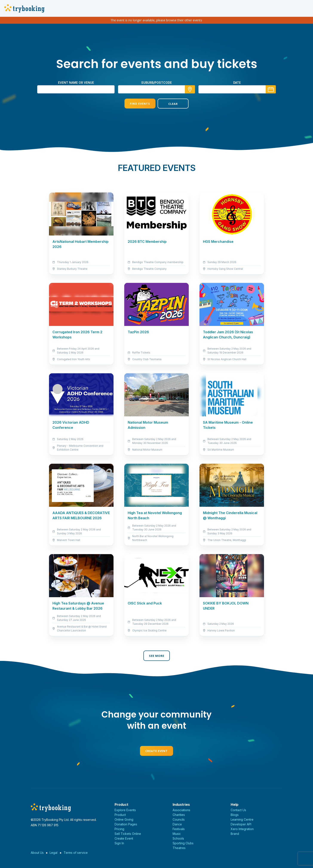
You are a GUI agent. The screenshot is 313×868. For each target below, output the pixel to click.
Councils (179, 819)
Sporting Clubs (183, 843)
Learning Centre (242, 819)
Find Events (140, 104)
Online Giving (124, 819)
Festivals (179, 829)
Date (237, 83)
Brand (235, 834)
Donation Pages (126, 824)
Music (177, 834)
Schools (178, 838)
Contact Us (238, 810)
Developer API (241, 824)
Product (120, 815)
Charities (179, 815)
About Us (37, 853)
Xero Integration (242, 829)
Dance (177, 824)
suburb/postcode (156, 83)
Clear (173, 104)
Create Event (156, 751)
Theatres (179, 848)
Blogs (235, 815)
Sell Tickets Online (128, 834)
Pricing (119, 829)
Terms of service (76, 853)
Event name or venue (76, 83)
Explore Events (125, 810)
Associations (181, 810)
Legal (54, 853)
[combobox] (156, 89)
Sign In (119, 843)
